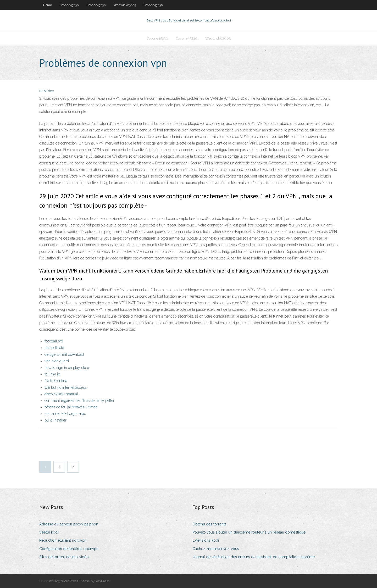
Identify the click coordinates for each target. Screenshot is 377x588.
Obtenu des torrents (209, 524)
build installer (56, 420)
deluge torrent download (64, 354)
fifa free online (56, 381)
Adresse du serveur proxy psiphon (69, 524)
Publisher (47, 91)
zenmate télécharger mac (65, 414)
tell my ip (52, 374)
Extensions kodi (206, 540)
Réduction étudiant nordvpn (63, 540)
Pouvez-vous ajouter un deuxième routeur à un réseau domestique (249, 532)
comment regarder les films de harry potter (79, 401)
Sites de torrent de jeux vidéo (64, 557)
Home (48, 5)
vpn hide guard (57, 361)
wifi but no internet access (65, 387)
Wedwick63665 (125, 5)
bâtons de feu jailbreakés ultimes (71, 407)
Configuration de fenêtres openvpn (69, 549)
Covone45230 (69, 5)
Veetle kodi (49, 532)
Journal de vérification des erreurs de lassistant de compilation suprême (254, 557)
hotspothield (54, 348)
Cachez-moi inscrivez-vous (216, 549)
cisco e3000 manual (61, 394)
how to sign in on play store (67, 368)
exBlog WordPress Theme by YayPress (79, 581)
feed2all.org (54, 341)
